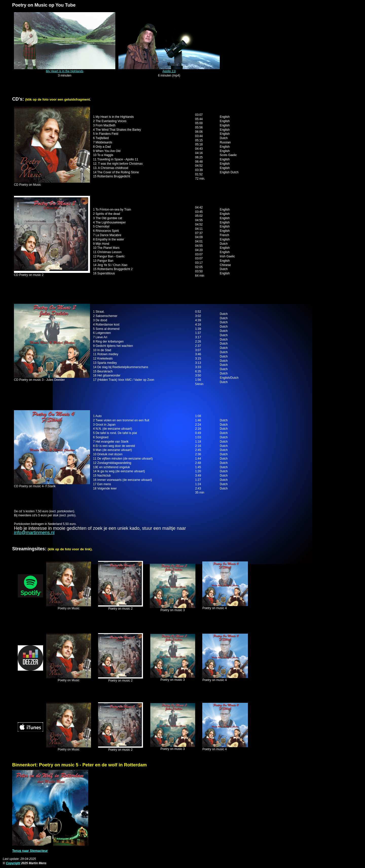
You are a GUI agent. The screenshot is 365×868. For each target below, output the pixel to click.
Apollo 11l (169, 71)
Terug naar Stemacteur (30, 851)
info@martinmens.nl (34, 533)
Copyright (13, 863)
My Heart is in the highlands (65, 71)
